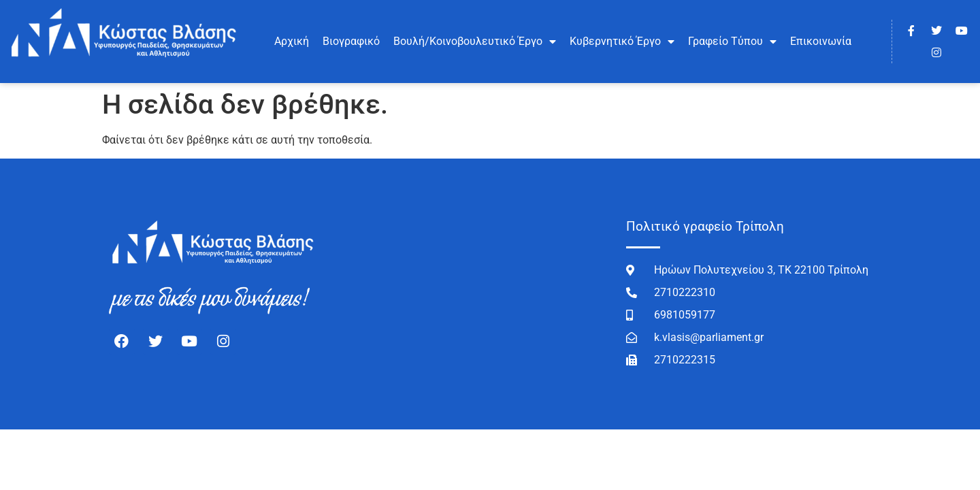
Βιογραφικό (351, 41)
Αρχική (292, 41)
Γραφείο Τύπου (732, 42)
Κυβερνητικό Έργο (622, 42)
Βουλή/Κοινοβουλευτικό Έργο (475, 42)
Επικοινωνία (821, 41)
